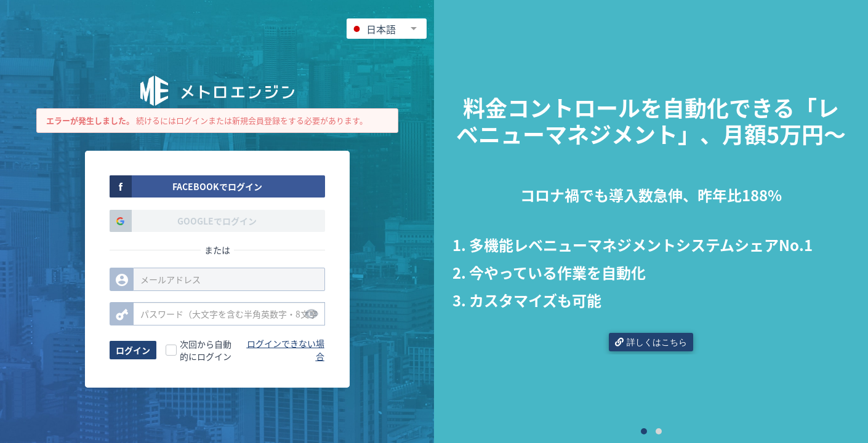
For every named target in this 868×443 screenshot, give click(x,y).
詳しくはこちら (651, 342)
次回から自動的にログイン (206, 350)
